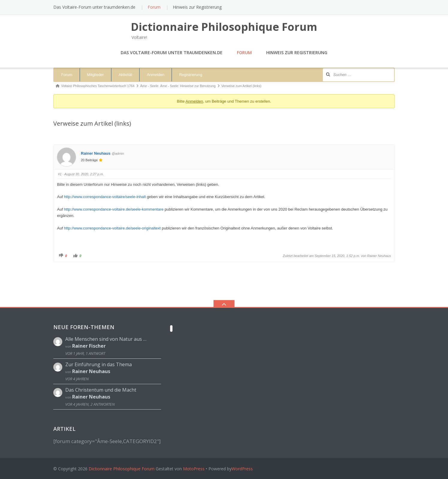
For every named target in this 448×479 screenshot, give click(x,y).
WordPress (242, 469)
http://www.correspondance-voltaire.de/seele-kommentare (114, 209)
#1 (60, 174)
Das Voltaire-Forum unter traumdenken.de (94, 7)
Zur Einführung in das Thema (99, 364)
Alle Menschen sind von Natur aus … (106, 339)
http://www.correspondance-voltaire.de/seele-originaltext (112, 228)
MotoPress (194, 469)
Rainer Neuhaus (96, 153)
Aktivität (125, 75)
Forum (154, 7)
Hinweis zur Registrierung (197, 7)
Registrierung (191, 75)
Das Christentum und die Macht (101, 390)
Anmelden (156, 75)
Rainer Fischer (89, 346)
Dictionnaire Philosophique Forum (122, 469)
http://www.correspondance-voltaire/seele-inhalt (105, 197)
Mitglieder (96, 75)
